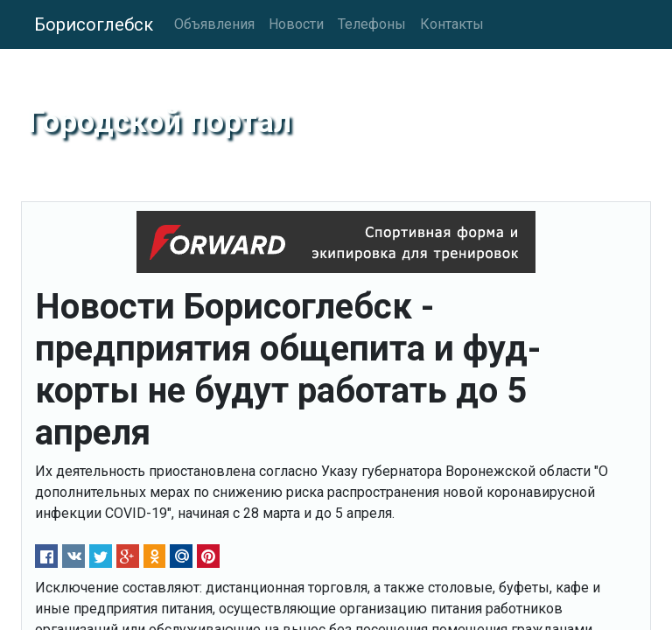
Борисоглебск (94, 24)
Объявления (214, 24)
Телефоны (372, 24)
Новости (296, 24)
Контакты (452, 24)
